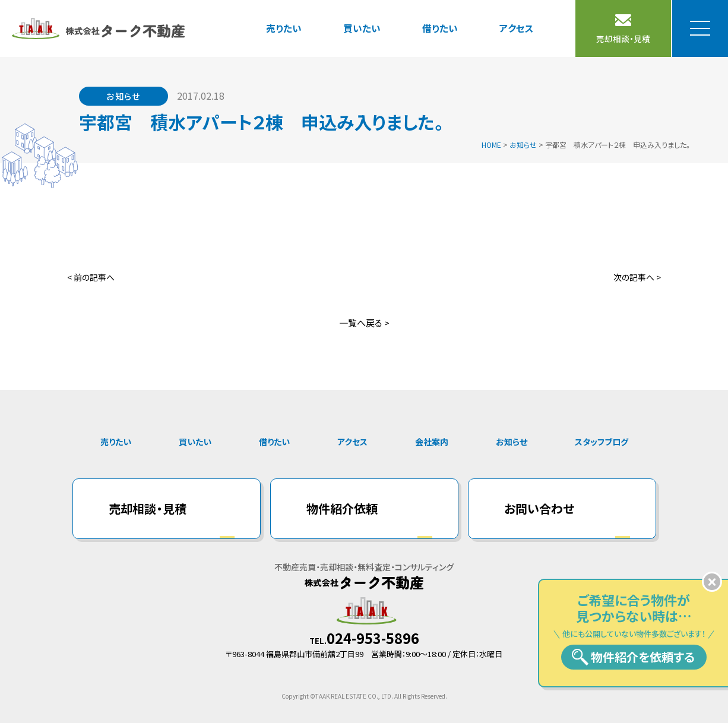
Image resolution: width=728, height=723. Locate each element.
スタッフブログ (602, 442)
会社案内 (432, 442)
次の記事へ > (637, 277)
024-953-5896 (373, 638)
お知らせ (512, 442)
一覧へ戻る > (364, 323)
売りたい (284, 28)
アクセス (517, 28)
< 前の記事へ (91, 277)
